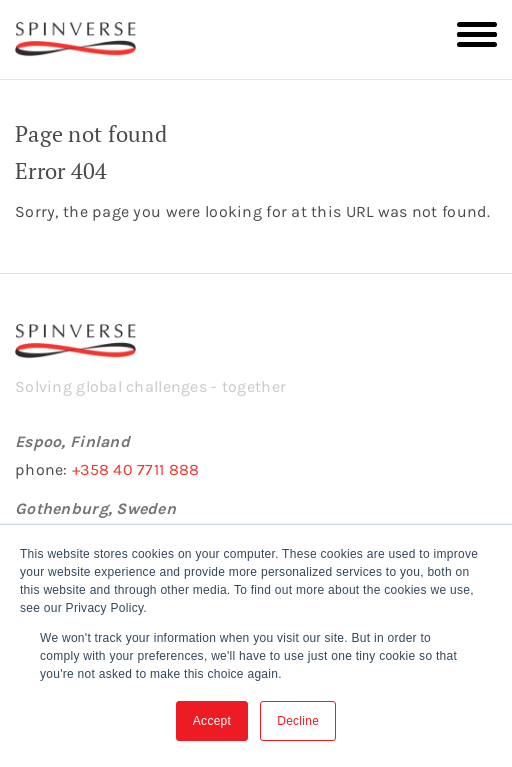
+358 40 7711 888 (135, 469)
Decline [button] (298, 721)
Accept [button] (212, 721)
